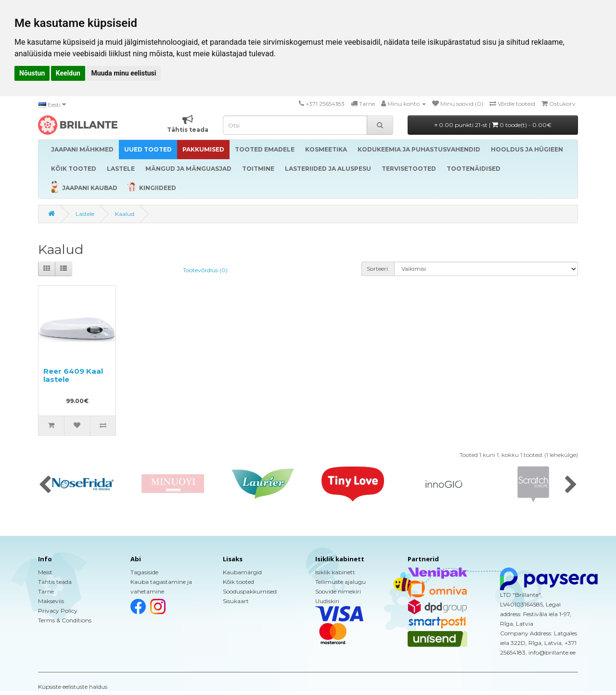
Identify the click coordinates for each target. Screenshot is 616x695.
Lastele (85, 214)
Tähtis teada (55, 582)
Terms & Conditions (65, 620)
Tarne (46, 591)
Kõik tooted (238, 582)
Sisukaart (236, 601)
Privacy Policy (58, 611)
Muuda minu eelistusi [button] (123, 73)
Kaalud (125, 214)
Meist (45, 572)
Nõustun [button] (32, 73)
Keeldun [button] (68, 73)
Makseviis (51, 601)
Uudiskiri (327, 601)
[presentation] (45, 485)
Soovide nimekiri (338, 591)
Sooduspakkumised (250, 591)
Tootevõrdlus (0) (205, 270)
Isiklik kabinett (335, 572)
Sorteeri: (378, 269)
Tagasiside (144, 572)
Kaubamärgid (242, 572)
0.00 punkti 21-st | (493, 125)
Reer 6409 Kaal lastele (73, 375)
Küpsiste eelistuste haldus (73, 687)
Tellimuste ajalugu (340, 582)
